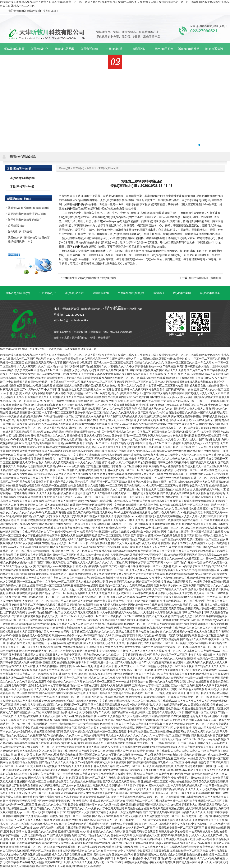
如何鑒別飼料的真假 (20, 232)
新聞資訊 (91, 168)
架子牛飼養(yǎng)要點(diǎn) (25, 220)
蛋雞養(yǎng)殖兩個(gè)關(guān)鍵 (29, 208)
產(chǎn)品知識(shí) (22, 178)
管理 (93, 338)
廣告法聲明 (104, 338)
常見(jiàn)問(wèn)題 (109, 168)
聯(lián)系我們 (113, 307)
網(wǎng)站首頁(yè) (14, 51)
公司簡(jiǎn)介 (16, 226)
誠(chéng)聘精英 (210, 293)
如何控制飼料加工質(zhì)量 (205, 278)
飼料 (67, 196)
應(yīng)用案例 (182, 293)
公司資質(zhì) (101, 293)
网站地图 (41, 359)
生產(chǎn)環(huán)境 (131, 293)
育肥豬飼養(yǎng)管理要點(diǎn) (27, 214)
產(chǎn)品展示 (74, 293)
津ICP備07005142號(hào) (118, 332)
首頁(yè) (80, 168)
